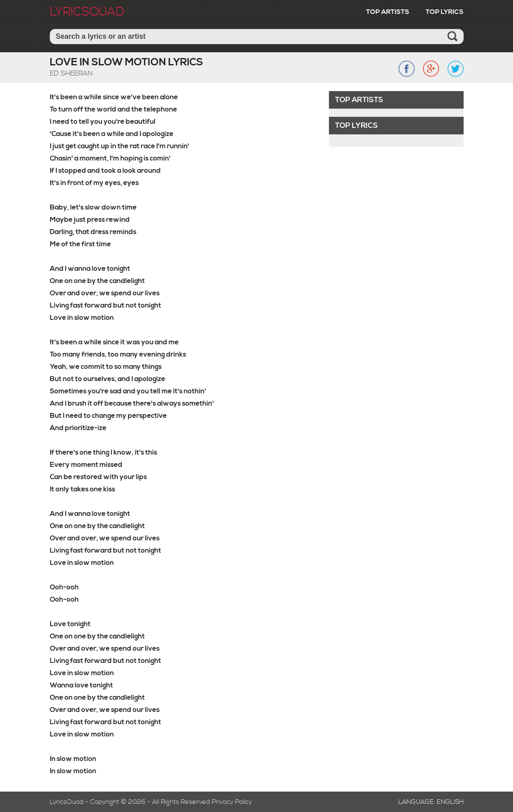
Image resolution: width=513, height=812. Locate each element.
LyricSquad (87, 12)
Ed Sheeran (71, 74)
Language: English (431, 802)
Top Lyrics (445, 12)
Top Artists (388, 12)
